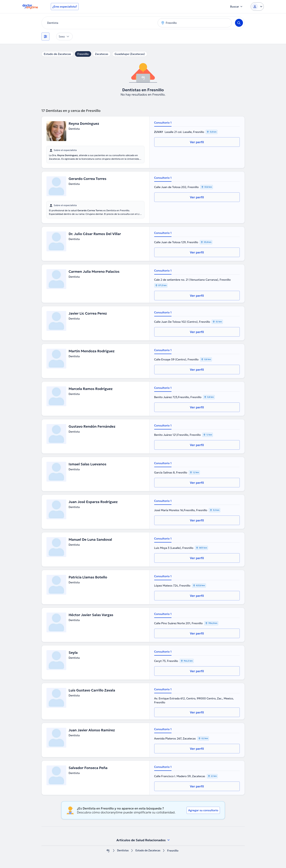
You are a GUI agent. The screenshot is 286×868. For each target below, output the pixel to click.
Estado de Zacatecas (57, 54)
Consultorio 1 (163, 123)
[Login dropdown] (257, 7)
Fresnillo (83, 54)
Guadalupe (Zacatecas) (130, 54)
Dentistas (122, 851)
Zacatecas (102, 54)
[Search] (239, 23)
